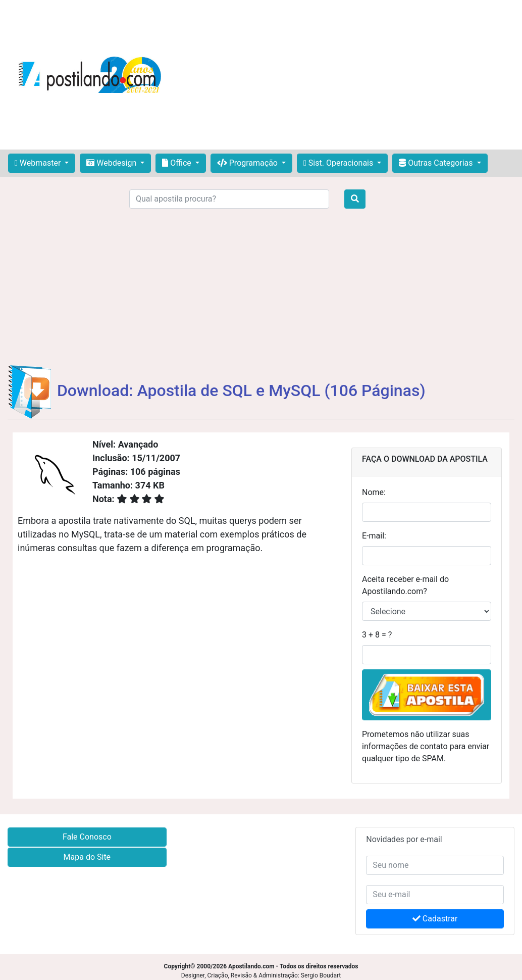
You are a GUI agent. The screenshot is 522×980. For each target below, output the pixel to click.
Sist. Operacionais (339, 163)
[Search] (229, 199)
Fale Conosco (87, 837)
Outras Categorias (437, 163)
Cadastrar (435, 919)
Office (177, 163)
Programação (248, 163)
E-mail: (374, 536)
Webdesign (112, 163)
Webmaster (39, 163)
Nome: (374, 492)
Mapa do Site (87, 857)
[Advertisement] (345, 75)
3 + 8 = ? (377, 635)
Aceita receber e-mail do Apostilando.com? (405, 585)
